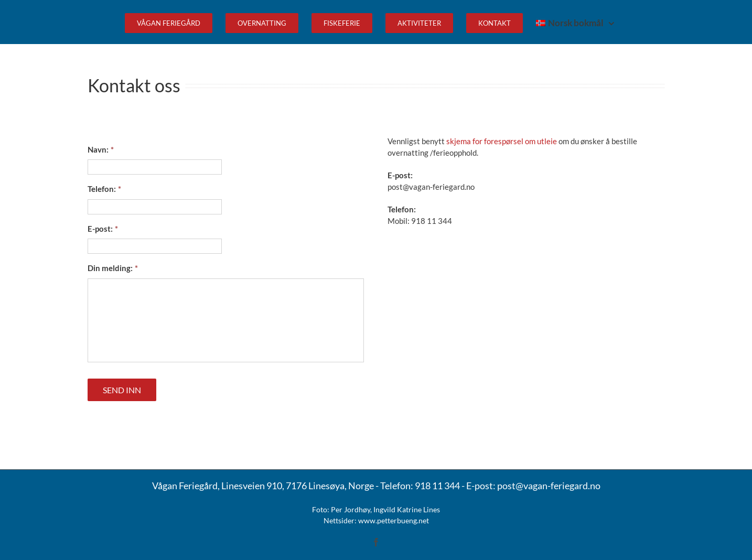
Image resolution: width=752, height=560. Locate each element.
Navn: (101, 149)
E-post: (103, 229)
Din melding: (113, 268)
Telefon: (104, 189)
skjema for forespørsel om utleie (502, 141)
